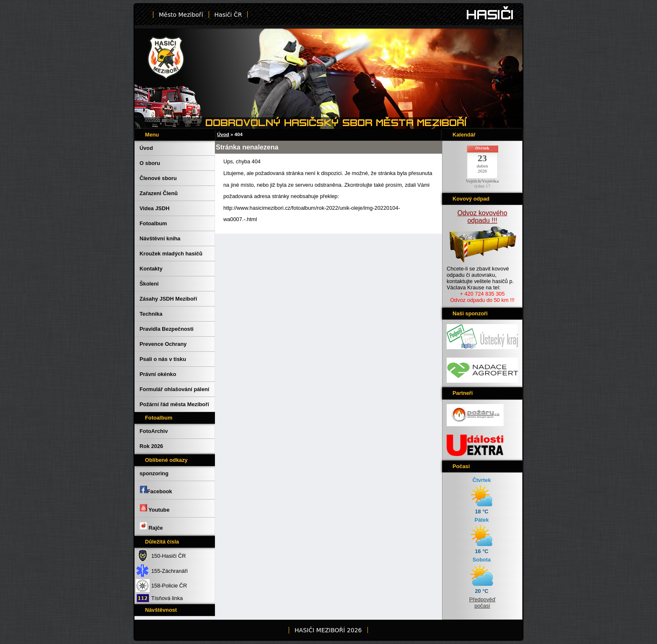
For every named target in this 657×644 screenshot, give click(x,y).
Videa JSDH (155, 208)
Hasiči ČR (228, 15)
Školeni (149, 284)
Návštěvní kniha (160, 238)
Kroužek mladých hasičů (171, 254)
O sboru (150, 163)
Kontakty (151, 269)
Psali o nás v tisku (163, 359)
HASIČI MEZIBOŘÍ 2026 (328, 630)
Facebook (156, 490)
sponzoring (154, 473)
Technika (151, 314)
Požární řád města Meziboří (174, 404)
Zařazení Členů (159, 193)
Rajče (151, 526)
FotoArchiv (154, 431)
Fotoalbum (153, 223)
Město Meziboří (181, 15)
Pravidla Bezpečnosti (167, 329)
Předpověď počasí (482, 603)
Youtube (155, 508)
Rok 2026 (151, 446)
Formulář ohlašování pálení (174, 389)
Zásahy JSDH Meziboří (168, 299)
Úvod (146, 148)
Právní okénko (158, 374)
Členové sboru (158, 178)
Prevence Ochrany (163, 344)
